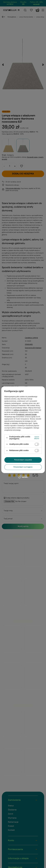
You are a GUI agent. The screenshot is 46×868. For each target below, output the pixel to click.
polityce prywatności (21, 410)
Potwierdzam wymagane (23, 467)
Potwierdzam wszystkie (23, 460)
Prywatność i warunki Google (26, 415)
